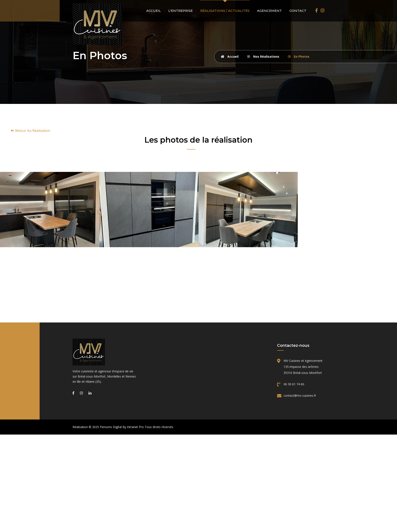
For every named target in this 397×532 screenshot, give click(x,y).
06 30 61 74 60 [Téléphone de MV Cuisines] (294, 384)
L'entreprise (181, 11)
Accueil (154, 11)
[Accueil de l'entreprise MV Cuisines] (105, 352)
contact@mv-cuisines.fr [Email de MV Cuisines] (300, 396)
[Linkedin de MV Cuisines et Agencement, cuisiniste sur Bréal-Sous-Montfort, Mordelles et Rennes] (90, 393)
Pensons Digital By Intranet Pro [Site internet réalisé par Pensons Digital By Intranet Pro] (122, 427)
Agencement (269, 11)
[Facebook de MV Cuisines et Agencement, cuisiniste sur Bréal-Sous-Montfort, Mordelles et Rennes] (316, 10)
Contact (298, 11)
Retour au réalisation (30, 131)
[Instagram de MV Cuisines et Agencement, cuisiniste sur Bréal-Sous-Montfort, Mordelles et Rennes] (323, 10)
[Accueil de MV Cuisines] (97, 24)
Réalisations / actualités (225, 11)
